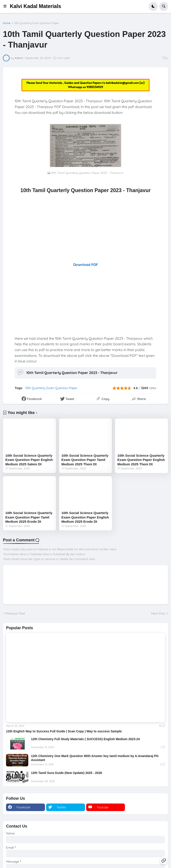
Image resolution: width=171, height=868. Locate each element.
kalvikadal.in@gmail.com (123, 83)
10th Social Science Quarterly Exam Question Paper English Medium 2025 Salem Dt (29, 460)
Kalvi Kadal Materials (35, 6)
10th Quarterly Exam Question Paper (37, 23)
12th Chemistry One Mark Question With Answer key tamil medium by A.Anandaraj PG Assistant (95, 758)
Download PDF (86, 265)
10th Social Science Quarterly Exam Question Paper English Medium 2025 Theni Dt (141, 460)
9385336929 (95, 87)
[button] (6, 6)
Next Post (158, 613)
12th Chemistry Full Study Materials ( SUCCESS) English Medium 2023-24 (85, 739)
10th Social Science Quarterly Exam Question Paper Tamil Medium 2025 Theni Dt (85, 460)
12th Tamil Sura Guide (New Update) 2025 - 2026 (66, 773)
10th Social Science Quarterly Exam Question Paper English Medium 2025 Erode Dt (85, 517)
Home (7, 23)
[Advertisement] (86, 228)
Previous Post (15, 613)
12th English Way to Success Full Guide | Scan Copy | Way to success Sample (64, 731)
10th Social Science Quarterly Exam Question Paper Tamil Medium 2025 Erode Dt (29, 517)
